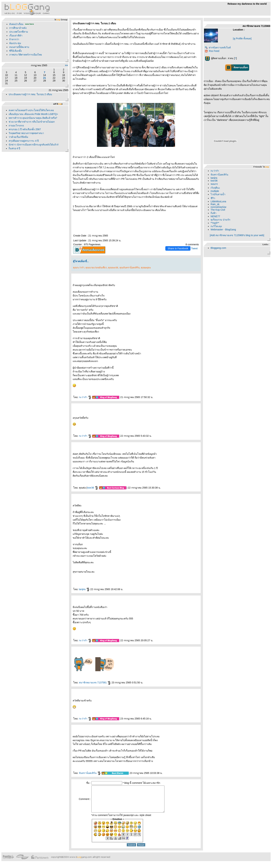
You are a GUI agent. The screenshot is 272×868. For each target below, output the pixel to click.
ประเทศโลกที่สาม (19, 32)
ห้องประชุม (15, 43)
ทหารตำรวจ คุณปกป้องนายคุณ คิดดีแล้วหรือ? (33, 118)
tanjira (84, 589)
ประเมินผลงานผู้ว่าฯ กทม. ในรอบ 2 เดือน (30, 94)
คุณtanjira (146, 268)
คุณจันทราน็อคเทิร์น (130, 268)
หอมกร (214, 184)
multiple (215, 191)
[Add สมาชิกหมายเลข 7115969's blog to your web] (237, 235)
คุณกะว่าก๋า (79, 268)
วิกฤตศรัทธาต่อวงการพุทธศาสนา (26, 133)
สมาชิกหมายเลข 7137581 (95, 683)
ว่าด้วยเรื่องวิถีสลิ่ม (18, 137)
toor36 (93, 488)
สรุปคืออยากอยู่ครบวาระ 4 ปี (24, 141)
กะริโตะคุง (216, 226)
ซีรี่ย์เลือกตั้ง (15, 51)
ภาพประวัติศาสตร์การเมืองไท (25, 55)
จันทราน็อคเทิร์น (90, 773)
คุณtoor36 (113, 268)
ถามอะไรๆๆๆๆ (16, 126)
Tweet (194, 248)
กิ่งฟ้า (213, 213)
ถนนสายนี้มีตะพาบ (19, 47)
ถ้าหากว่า (14, 39)
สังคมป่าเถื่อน (16, 24)
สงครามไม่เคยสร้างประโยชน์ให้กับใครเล (31, 110)
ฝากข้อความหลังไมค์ (218, 47)
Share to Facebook (178, 248)
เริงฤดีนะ (215, 188)
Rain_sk (215, 204)
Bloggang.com (218, 248)
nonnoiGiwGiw (218, 207)
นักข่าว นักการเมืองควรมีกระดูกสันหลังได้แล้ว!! (34, 145)
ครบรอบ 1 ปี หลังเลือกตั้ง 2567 (25, 129)
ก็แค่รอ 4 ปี (14, 148)
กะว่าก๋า (85, 397)
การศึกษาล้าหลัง (18, 28)
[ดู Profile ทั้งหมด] (242, 38)
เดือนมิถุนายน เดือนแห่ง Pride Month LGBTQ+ (33, 114)
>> (66, 65)
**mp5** (215, 223)
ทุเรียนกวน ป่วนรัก (220, 220)
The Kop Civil (218, 210)
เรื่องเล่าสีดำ (16, 36)
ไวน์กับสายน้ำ (218, 194)
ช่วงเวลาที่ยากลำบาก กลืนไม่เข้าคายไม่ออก (32, 122)
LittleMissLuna (218, 201)
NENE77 (215, 216)
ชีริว (213, 198)
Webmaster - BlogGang (223, 230)
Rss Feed (212, 51)
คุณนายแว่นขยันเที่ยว (96, 268)
